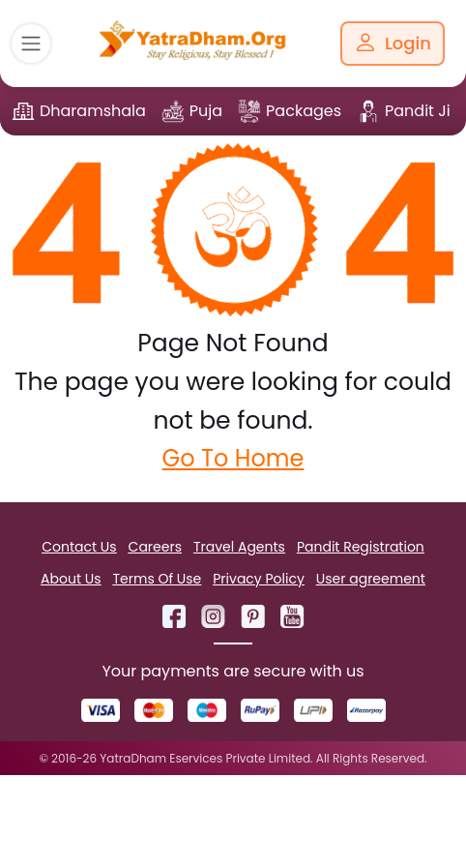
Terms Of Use (158, 579)
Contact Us (79, 547)
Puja (206, 111)
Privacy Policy (259, 579)
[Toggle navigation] (31, 44)
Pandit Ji (418, 111)
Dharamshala (93, 111)
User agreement (371, 579)
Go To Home (233, 458)
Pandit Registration (361, 547)
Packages (304, 111)
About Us (71, 579)
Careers (155, 547)
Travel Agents (239, 547)
